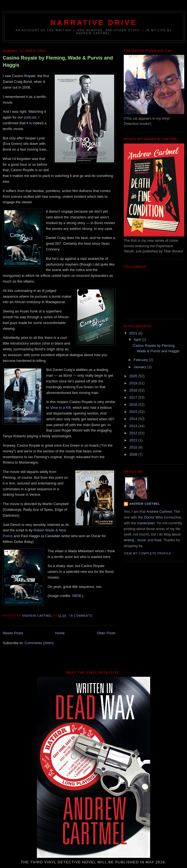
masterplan (146, 523)
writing (129, 540)
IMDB (77, 596)
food (158, 540)
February (141, 360)
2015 (134, 412)
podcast (30, 117)
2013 (134, 426)
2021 (134, 333)
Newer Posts (13, 633)
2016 (134, 405)
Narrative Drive (94, 22)
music (142, 540)
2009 (134, 454)
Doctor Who (154, 517)
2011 (134, 440)
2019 (134, 383)
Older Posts (106, 633)
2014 (134, 419)
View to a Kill (60, 408)
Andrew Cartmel (145, 504)
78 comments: (82, 616)
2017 (134, 397)
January (141, 367)
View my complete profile (148, 553)
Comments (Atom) (39, 643)
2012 (134, 433)
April (138, 339)
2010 (134, 447)
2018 (134, 390)
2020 (134, 376)
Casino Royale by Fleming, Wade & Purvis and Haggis (58, 61)
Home (60, 633)
